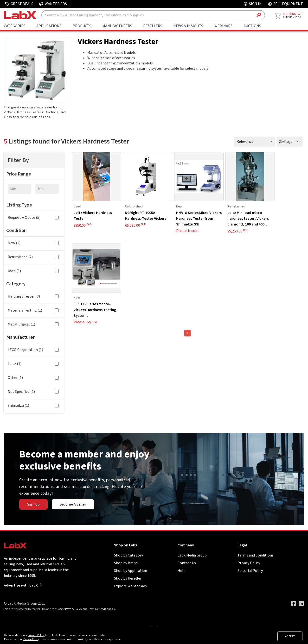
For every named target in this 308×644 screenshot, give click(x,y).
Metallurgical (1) (33, 324)
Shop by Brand (126, 563)
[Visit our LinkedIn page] (301, 603)
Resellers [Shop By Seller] (153, 26)
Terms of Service (98, 609)
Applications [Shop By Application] (49, 26)
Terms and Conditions (256, 555)
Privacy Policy (249, 563)
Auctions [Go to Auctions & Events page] (252, 26)
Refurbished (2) (33, 257)
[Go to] (154, 626)
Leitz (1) (33, 364)
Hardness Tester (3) (33, 296)
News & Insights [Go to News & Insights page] (188, 26)
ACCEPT (290, 636)
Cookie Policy (31, 639)
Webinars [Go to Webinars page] (223, 26)
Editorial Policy (250, 571)
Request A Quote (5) (33, 218)
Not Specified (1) (33, 392)
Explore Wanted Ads (130, 586)
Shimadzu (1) (33, 406)
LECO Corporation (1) (33, 350)
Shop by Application (131, 571)
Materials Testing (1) (33, 310)
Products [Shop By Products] (82, 26)
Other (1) (33, 378)
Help (182, 571)
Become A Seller (73, 504)
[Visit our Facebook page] (294, 603)
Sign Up (33, 504)
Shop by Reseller (128, 578)
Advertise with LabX (23, 585)
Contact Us (187, 563)
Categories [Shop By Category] (15, 26)
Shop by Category (128, 555)
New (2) (33, 243)
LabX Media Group (192, 555)
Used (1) (33, 271)
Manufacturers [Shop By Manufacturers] (117, 26)
